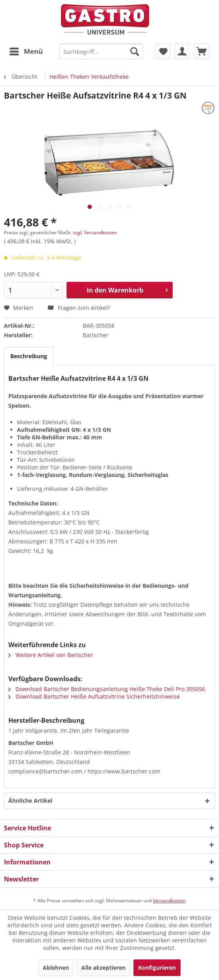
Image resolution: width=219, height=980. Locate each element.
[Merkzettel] (163, 51)
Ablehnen (56, 968)
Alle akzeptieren (103, 968)
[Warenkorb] (202, 51)
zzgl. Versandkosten (95, 233)
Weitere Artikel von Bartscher (51, 655)
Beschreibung (29, 356)
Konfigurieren (157, 968)
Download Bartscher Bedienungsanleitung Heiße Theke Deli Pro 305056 (107, 689)
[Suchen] (135, 51)
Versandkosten (169, 901)
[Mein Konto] (182, 51)
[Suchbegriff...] (101, 51)
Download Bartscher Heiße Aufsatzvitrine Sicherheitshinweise (94, 696)
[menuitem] (26, 51)
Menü (26, 50)
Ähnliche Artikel (30, 801)
